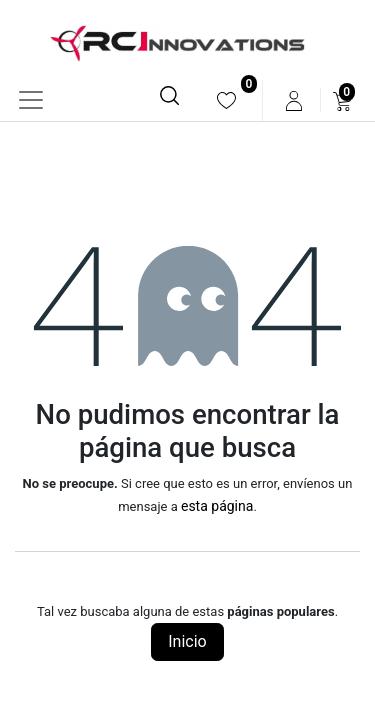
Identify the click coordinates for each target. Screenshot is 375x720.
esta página (217, 506)
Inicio (187, 641)
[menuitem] (226, 100)
